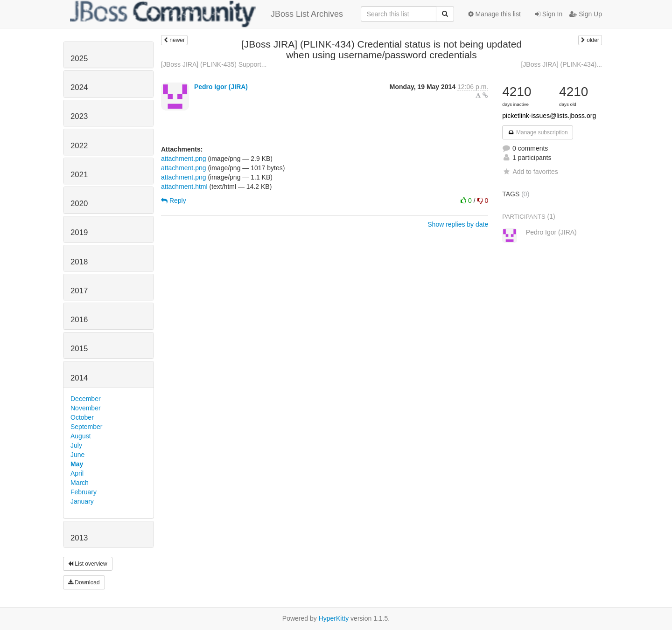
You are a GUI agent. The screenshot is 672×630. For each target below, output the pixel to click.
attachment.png (184, 159)
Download (84, 582)
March (80, 483)
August (81, 436)
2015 (79, 349)
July (76, 445)
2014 (79, 378)
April (77, 473)
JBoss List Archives (206, 14)
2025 (79, 59)
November (86, 408)
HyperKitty (334, 618)
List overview (88, 564)
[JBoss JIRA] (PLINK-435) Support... (214, 64)
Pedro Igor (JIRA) (221, 87)
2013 (79, 538)
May (77, 464)
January (82, 501)
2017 (79, 291)
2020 (79, 204)
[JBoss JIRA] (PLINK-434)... (561, 64)
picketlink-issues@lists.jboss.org (549, 116)
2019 (79, 232)
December (86, 399)
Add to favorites (530, 172)
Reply (174, 201)
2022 (79, 146)
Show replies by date (458, 224)
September (86, 427)
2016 (79, 320)
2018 (79, 262)
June (77, 455)
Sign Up (586, 14)
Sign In (549, 14)
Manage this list (494, 14)
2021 (79, 175)
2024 (79, 87)
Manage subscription (538, 132)
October (82, 417)
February (84, 492)
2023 (79, 116)
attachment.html (184, 187)
